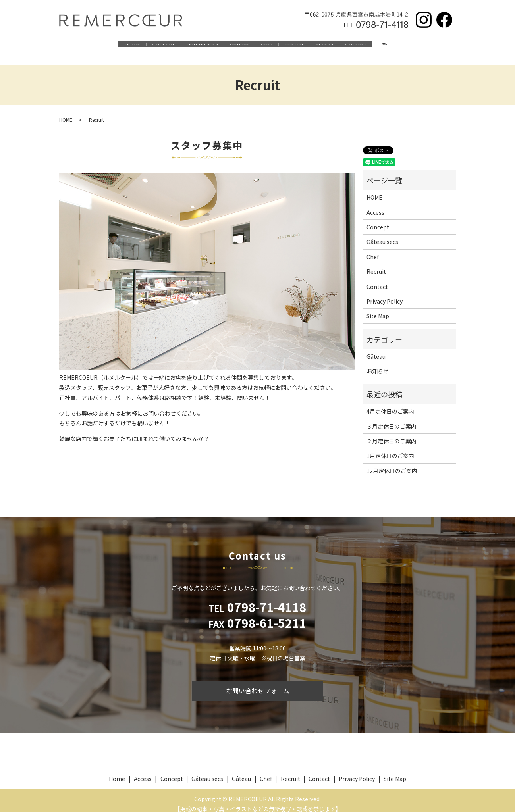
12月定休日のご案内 (392, 463)
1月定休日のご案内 (390, 448)
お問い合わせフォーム (258, 683)
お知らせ (378, 364)
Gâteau (233, 47)
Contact (401, 47)
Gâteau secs (183, 47)
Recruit (313, 47)
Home (88, 47)
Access (356, 47)
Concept (131, 47)
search (442, 47)
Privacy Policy (385, 294)
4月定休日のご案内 (390, 404)
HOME (66, 112)
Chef (273, 47)
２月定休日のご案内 (392, 433)
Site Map (378, 308)
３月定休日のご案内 (392, 418)
